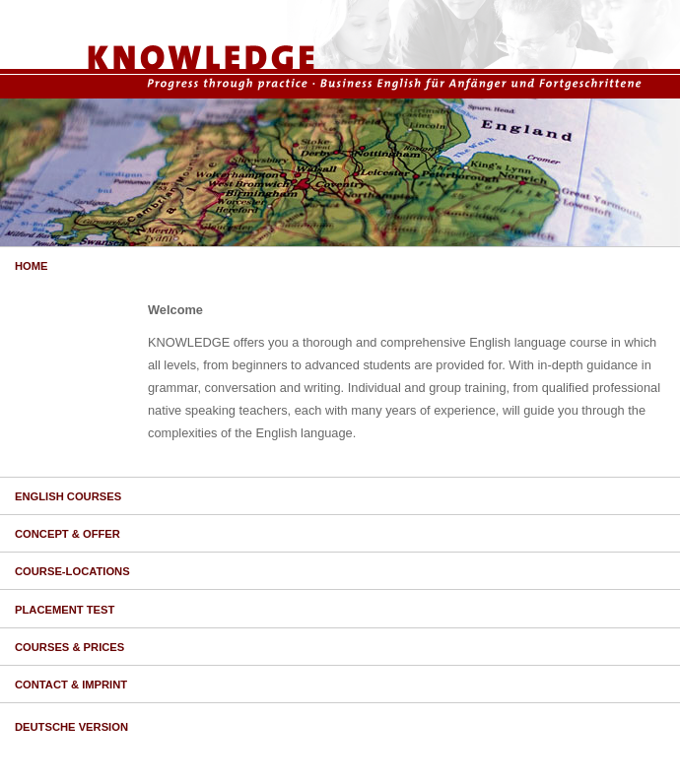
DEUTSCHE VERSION (71, 727)
